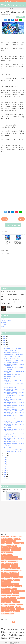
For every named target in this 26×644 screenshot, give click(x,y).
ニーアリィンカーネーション (7, 584)
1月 (5, 474)
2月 (5, 472)
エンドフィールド (5, 550)
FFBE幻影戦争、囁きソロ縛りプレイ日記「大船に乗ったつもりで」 (14, 393)
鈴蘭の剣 (9, 614)
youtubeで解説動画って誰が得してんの (14, 354)
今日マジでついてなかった (10, 436)
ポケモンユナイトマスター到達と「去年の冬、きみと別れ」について (14, 422)
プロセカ (16, 593)
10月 (5, 456)
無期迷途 (3, 614)
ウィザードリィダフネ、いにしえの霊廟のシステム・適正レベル (16, 307)
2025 (4, 338)
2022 (4, 345)
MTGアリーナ (4, 539)
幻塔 (13, 609)
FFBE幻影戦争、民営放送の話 (11, 352)
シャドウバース (13, 564)
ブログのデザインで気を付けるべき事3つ (14, 360)
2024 (4, 341)
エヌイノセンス (5, 548)
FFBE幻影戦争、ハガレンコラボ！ (12, 377)
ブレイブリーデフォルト (6, 593)
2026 (4, 336)
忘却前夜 (16, 611)
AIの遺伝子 (4, 537)
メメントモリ (20, 598)
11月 (5, 454)
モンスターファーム (11, 600)
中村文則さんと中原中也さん (11, 350)
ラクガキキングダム (5, 602)
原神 (8, 609)
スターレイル (4, 571)
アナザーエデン (11, 541)
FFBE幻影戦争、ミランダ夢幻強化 (12, 375)
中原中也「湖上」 (8, 379)
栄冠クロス (17, 607)
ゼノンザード (4, 573)
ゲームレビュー (17, 559)
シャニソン (13, 566)
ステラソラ (12, 571)
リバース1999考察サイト (7, 321)
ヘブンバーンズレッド (6, 595)
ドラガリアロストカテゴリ (13, 225)
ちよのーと (3, 1)
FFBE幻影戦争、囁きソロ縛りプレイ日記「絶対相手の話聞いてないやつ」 (14, 430)
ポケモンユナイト (5, 598)
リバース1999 (4, 605)
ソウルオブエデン (13, 573)
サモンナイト (4, 564)
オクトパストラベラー (6, 552)
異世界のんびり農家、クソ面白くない (10, 292)
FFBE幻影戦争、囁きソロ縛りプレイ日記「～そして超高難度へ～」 (14, 406)
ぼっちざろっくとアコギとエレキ (12, 356)
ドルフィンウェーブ (5, 582)
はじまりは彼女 (8, 428)
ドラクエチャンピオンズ (6, 580)
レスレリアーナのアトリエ (16, 605)
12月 (5, 346)
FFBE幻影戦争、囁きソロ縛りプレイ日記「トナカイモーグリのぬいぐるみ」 (14, 410)
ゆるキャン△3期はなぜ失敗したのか (10, 299)
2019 (4, 481)
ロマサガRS (4, 607)
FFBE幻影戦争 (12, 537)
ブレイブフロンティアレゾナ (17, 591)
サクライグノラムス (12, 561)
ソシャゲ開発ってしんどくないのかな (13, 449)
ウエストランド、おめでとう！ (11, 358)
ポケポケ (15, 595)
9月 (5, 458)
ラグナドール (15, 602)
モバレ (3, 600)
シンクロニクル (5, 568)
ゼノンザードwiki (5, 328)
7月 (5, 462)
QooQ (15, 643)
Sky (10, 539)
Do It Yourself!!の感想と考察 (11, 363)
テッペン (3, 577)
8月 (5, 460)
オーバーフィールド (15, 550)
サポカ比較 (10, 1)
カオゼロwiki (17, 1)
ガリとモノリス (5, 4)
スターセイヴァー (14, 568)
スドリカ (18, 571)
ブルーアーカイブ (5, 591)
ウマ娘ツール (4, 319)
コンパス (3, 561)
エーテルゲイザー (11, 546)
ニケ (17, 584)
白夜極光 (9, 611)
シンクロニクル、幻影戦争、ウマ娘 (12, 451)
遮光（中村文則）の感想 (10, 387)
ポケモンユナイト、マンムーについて (13, 348)
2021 (4, 477)
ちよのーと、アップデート (10, 419)
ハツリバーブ (4, 586)
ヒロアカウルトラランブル (15, 586)
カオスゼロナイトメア (6, 559)
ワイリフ (11, 607)
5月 (5, 466)
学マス (3, 609)
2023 (4, 343)
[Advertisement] (13, 193)
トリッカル (16, 580)
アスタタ (3, 541)
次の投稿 (5, 219)
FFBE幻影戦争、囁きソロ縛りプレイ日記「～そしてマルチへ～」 (14, 413)
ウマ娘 (3, 546)
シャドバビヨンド (5, 566)
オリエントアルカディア (6, 555)
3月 (5, 470)
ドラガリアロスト (20, 17)
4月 (5, 468)
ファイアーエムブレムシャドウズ (8, 589)
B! (13, 20)
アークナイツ (17, 539)
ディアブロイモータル (13, 575)
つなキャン (4, 575)
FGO (19, 537)
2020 (4, 479)
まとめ (13, 598)
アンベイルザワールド (6, 543)
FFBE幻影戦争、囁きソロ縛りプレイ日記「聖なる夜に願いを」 (14, 390)
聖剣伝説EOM (19, 609)
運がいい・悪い (8, 447)
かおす (15, 557)
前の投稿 (21, 219)
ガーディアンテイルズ (6, 557)
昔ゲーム (3, 611)
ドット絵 (9, 577)
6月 (5, 464)
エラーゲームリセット (15, 548)
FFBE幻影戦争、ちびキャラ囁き (12, 442)
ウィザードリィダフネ (17, 543)
